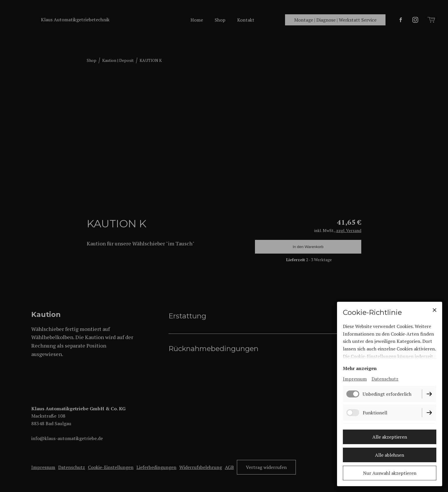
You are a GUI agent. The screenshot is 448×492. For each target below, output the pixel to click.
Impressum (355, 379)
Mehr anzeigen (360, 368)
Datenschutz (385, 379)
